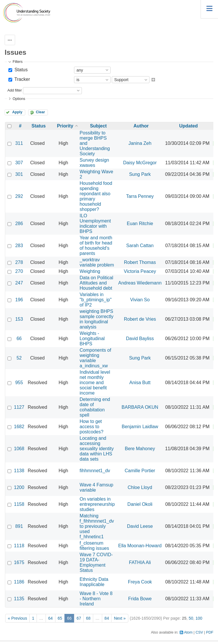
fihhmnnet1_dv (95, 471)
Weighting (90, 271)
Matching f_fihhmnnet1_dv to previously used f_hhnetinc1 (97, 526)
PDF (210, 632)
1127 (19, 407)
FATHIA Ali (140, 562)
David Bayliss (140, 339)
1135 (19, 599)
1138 (19, 471)
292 (19, 196)
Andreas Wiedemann (140, 283)
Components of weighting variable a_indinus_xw (95, 358)
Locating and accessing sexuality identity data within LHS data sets (97, 449)
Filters (17, 62)
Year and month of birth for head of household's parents (96, 246)
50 (191, 618)
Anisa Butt (140, 383)
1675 (19, 562)
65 (60, 618)
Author (141, 126)
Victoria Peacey (140, 271)
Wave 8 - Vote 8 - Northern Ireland (96, 599)
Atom (188, 632)
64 (51, 618)
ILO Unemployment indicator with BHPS (95, 224)
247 (19, 283)
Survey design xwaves (94, 163)
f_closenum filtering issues (94, 546)
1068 (19, 449)
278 (19, 262)
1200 (19, 487)
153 (19, 319)
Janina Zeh (140, 143)
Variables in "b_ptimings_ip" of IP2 (96, 300)
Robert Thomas (140, 262)
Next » (120, 618)
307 (19, 163)
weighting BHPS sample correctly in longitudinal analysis (96, 319)
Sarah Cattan (140, 246)
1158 (19, 504)
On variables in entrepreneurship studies (97, 504)
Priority (65, 126)
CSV (199, 632)
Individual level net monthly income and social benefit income (95, 383)
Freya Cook (140, 582)
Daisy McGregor (140, 163)
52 (19, 358)
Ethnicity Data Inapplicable (94, 582)
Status (20, 70)
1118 (19, 546)
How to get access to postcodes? (91, 427)
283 (19, 246)
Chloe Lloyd (140, 487)
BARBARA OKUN (140, 407)
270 (19, 271)
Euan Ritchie (140, 224)
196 (19, 300)
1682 (19, 427)
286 (19, 224)
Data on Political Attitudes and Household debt (96, 283)
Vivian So (140, 300)
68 (88, 618)
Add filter (15, 90)
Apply (17, 112)
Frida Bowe (140, 599)
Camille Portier (140, 471)
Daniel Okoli (140, 504)
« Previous (17, 618)
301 (19, 174)
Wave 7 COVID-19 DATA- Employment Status (96, 562)
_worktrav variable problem (97, 262)
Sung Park (140, 174)
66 (19, 339)
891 (19, 526)
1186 (19, 582)
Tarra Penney (140, 196)
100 (199, 618)
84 (107, 618)
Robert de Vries (140, 319)
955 (19, 383)
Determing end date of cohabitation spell (95, 407)
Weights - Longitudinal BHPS (92, 339)
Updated (188, 126)
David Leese (140, 526)
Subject (98, 126)
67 (79, 618)
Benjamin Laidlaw (140, 427)
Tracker (21, 79)
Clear (40, 112)
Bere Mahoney (140, 449)
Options (19, 99)
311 (19, 143)
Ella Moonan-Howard (140, 546)
